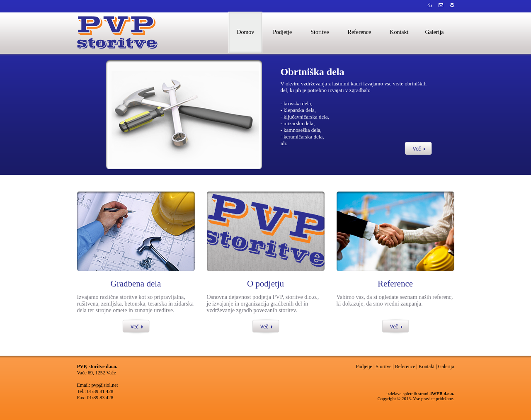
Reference (395, 284)
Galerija (446, 367)
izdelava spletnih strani (407, 393)
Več (418, 148)
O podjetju (265, 284)
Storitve (383, 367)
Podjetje (364, 367)
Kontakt (427, 367)
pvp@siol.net (105, 385)
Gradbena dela (136, 284)
